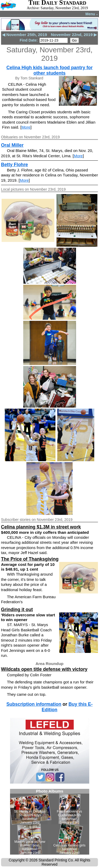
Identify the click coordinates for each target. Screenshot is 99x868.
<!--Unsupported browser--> (50, 822)
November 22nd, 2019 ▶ (74, 35)
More (26, 127)
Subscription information (34, 704)
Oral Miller (12, 145)
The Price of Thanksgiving (30, 559)
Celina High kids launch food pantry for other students (49, 70)
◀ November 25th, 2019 (25, 35)
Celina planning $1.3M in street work (41, 527)
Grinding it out (17, 610)
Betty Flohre (15, 165)
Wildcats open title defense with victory (44, 669)
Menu (92, 14)
